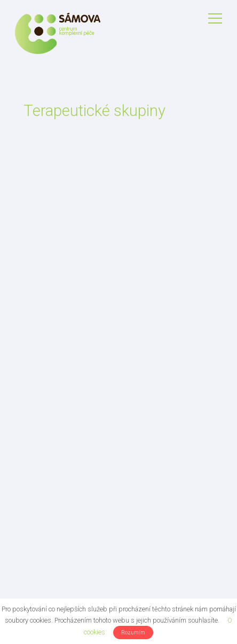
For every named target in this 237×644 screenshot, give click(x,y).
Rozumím (133, 633)
